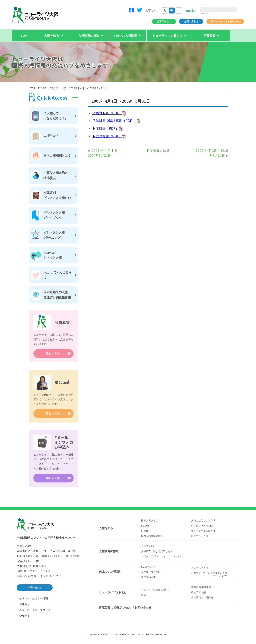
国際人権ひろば (150, 521)
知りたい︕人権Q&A (202, 526)
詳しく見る (53, 354)
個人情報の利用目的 (202, 597)
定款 (144, 595)
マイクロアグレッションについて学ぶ (162, 557)
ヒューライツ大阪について (156, 590)
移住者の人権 (148, 577)
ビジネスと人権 (200, 568)
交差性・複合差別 (151, 572)
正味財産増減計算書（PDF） (114, 121)
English (191, 11)
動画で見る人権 (200, 536)
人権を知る (106, 528)
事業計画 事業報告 (201, 587)
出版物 (145, 531)
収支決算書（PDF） (107, 136)
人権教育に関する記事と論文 (157, 551)
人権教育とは (148, 546)
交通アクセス (164, 21)
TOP (24, 36)
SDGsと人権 (148, 567)
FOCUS (145, 526)
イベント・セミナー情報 (33, 599)
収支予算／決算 (57, 88)
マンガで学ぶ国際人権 (203, 531)
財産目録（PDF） (106, 129)
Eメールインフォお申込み (225, 21)
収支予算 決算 (199, 592)
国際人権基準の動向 (152, 536)
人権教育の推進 (109, 551)
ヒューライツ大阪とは (113, 592)
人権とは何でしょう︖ (203, 521)
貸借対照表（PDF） (107, 113)
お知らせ (24, 604)
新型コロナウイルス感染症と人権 (215, 575)
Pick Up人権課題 (110, 572)
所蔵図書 (105, 608)
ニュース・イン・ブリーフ (35, 610)
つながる (24, 616)
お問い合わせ (191, 21)
